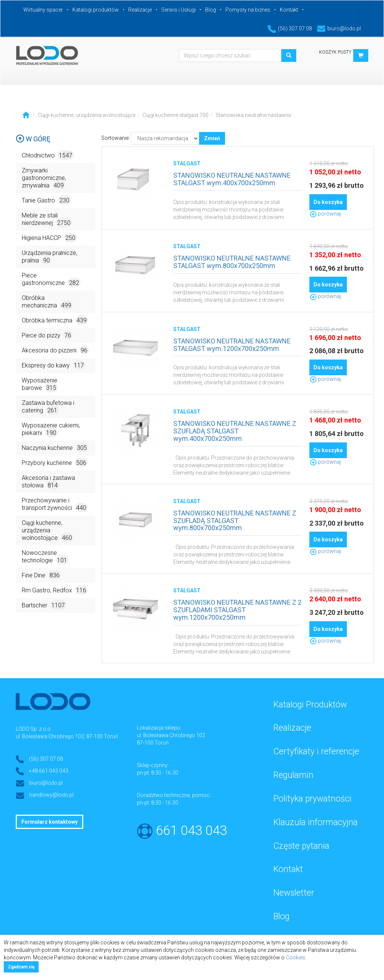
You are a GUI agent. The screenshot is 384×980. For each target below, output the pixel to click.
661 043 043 (191, 831)
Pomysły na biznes (248, 10)
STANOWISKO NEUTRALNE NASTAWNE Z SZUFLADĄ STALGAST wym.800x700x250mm (235, 521)
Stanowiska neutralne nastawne (253, 115)
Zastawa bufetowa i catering (48, 407)
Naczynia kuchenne (55, 447)
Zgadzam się (21, 967)
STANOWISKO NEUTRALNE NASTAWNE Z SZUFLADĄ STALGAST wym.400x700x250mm (235, 431)
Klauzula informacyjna (316, 822)
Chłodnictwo (48, 155)
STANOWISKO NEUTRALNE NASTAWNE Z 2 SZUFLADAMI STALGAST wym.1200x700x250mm (237, 610)
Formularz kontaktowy (49, 822)
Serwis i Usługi (178, 10)
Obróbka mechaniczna (47, 302)
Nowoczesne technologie (45, 557)
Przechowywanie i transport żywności (55, 504)
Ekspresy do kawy (54, 365)
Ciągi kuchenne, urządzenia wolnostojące (87, 115)
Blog (211, 10)
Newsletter (294, 893)
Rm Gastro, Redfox (55, 590)
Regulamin (293, 775)
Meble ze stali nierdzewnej (47, 220)
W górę (33, 139)
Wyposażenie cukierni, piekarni (51, 429)
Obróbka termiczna (55, 320)
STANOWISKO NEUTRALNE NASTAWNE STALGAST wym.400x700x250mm (232, 179)
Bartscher (44, 605)
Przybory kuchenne (55, 462)
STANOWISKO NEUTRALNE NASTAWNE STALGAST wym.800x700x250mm (232, 262)
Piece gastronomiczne (51, 279)
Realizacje (140, 10)
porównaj (325, 214)
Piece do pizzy (47, 335)
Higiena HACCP (49, 238)
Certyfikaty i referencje (316, 751)
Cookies (295, 958)
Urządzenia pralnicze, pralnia (49, 257)
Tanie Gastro (46, 200)
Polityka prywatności (312, 799)
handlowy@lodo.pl (51, 795)
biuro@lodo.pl (339, 28)
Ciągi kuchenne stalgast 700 (175, 115)
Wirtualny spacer (43, 10)
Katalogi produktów (96, 10)
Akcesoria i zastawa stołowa (48, 482)
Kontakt (289, 10)
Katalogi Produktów (310, 705)
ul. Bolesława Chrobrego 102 (171, 735)
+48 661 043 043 (49, 771)
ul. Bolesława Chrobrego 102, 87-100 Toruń (67, 736)
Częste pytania (301, 846)
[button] (361, 55)
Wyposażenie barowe (40, 384)
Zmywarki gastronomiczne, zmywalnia (44, 178)
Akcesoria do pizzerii (55, 350)
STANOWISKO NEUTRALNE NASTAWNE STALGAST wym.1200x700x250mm (232, 345)
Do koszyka (328, 202)
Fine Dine (41, 575)
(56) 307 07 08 (290, 28)
